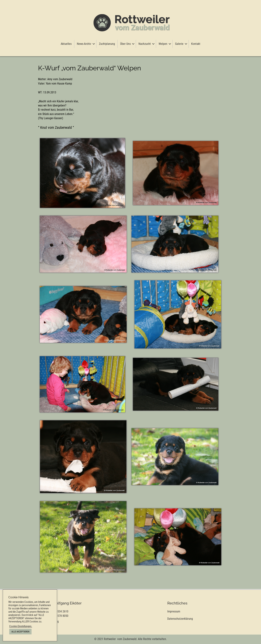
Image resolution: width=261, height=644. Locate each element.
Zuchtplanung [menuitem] (107, 44)
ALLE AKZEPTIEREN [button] (20, 632)
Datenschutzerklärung (180, 619)
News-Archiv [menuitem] (84, 44)
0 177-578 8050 (59, 616)
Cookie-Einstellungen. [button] (21, 626)
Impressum (174, 611)
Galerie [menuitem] (179, 44)
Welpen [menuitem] (163, 44)
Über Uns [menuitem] (125, 44)
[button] (94, 44)
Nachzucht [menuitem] (145, 44)
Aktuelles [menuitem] (66, 44)
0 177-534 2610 (59, 611)
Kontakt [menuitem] (196, 44)
